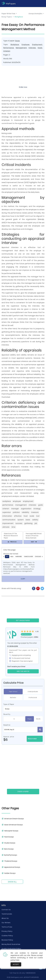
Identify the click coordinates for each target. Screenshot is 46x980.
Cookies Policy (7, 936)
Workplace (15, 45)
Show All (12, 882)
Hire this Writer (23, 671)
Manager (15, 509)
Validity (35, 520)
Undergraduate (33, 692)
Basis (28, 520)
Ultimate (6, 527)
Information (7, 516)
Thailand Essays (11, 861)
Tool (38, 516)
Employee (26, 45)
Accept (16, 964)
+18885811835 (30, 973)
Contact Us (6, 910)
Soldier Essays (10, 873)
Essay (18, 41)
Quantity (7, 714)
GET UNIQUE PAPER (23, 620)
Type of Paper (9, 704)
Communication (9, 520)
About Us (5, 918)
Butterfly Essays (11, 855)
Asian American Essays (14, 825)
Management (21, 48)
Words (38, 719)
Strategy (37, 509)
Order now (23, 87)
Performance (9, 48)
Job (36, 523)
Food (26, 516)
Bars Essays (9, 849)
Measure (35, 512)
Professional (33, 698)
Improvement (8, 523)
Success (19, 523)
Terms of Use (7, 927)
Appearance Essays (12, 867)
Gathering (28, 523)
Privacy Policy (7, 931)
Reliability (25, 512)
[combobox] (23, 709)
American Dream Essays (14, 819)
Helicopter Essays (11, 831)
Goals (40, 48)
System (21, 520)
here (17, 960)
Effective (18, 516)
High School (13, 692)
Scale (32, 516)
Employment (37, 45)
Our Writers (6, 923)
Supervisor (7, 512)
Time (13, 527)
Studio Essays (10, 843)
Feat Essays (9, 837)
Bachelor (13, 698)
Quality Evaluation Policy (11, 949)
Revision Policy (7, 940)
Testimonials (7, 914)
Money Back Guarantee (11, 944)
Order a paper (23, 792)
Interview (32, 48)
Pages (30, 719)
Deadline (7, 725)
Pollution (16, 512)
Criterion (7, 51)
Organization (26, 509)
